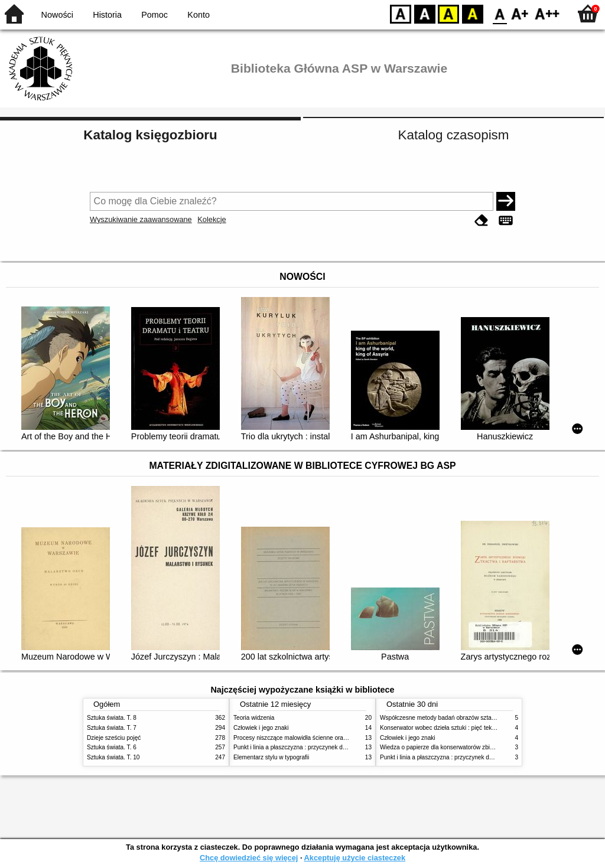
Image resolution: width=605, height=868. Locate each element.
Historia (107, 15)
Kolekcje (212, 219)
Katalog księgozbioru (150, 135)
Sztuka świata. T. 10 (113, 757)
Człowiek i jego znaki (261, 728)
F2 (547, 13)
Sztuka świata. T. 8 (112, 718)
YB (448, 13)
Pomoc (154, 15)
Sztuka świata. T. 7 (112, 728)
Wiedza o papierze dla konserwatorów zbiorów (441, 747)
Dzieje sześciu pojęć (114, 738)
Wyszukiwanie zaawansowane (141, 219)
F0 (500, 13)
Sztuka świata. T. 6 (112, 747)
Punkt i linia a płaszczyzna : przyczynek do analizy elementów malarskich (330, 747)
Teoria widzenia (254, 718)
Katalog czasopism (454, 135)
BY (472, 13)
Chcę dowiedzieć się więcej (249, 858)
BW (425, 13)
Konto (199, 15)
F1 (520, 13)
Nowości (57, 15)
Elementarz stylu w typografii (271, 757)
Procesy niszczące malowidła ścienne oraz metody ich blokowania (321, 738)
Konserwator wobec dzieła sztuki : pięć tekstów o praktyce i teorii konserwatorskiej (488, 728)
